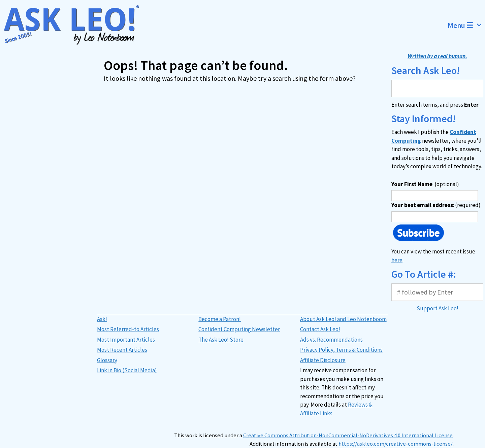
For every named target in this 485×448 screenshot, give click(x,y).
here (397, 260)
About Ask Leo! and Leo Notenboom (343, 319)
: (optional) (425, 184)
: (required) (436, 205)
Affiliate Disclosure (323, 360)
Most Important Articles (126, 340)
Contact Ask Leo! (320, 329)
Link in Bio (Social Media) (127, 370)
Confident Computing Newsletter (239, 329)
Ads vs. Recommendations (331, 340)
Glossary (107, 360)
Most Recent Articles (122, 350)
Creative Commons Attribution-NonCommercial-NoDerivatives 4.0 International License (348, 435)
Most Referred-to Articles (128, 329)
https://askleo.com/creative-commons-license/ (396, 444)
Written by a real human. (437, 56)
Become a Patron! (220, 319)
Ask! (102, 319)
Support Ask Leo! (438, 308)
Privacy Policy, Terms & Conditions (341, 350)
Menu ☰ (466, 25)
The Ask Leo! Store (221, 340)
